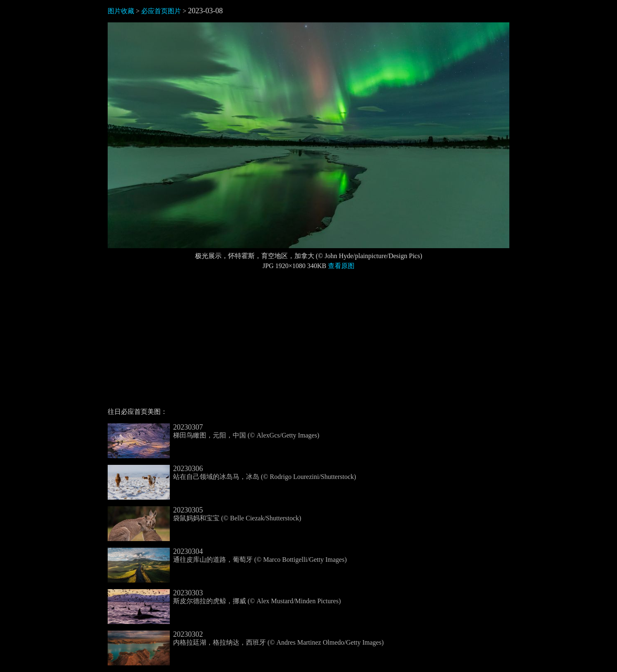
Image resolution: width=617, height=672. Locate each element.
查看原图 (341, 266)
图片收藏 (121, 11)
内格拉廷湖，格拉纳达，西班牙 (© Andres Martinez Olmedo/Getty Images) (246, 638)
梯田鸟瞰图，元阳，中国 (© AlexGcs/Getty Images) (213, 431)
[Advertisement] (308, 342)
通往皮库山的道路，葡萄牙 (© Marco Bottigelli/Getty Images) (227, 556)
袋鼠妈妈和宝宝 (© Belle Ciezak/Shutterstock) (204, 514)
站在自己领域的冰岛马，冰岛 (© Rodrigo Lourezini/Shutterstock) (232, 473)
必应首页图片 (161, 11)
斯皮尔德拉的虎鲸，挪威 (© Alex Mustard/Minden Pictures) (224, 597)
